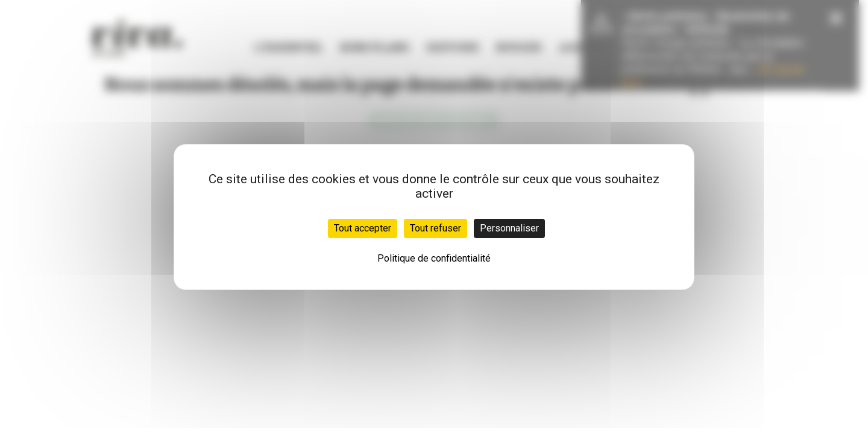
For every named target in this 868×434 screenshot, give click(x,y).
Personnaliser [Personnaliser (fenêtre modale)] (509, 228)
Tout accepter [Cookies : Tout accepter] (363, 228)
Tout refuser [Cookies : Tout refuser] (436, 228)
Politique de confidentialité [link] (434, 258)
